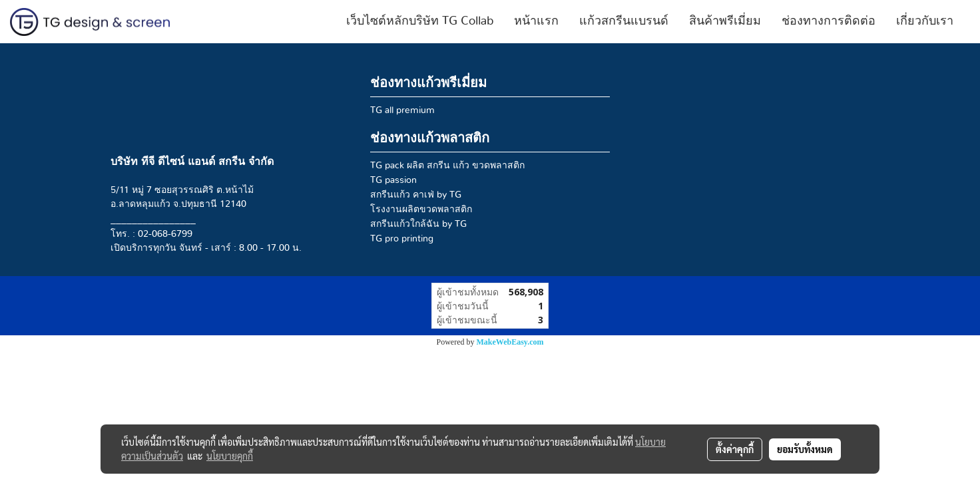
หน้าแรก (536, 21)
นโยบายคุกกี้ (230, 456)
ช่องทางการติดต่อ (829, 21)
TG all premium (402, 110)
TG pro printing (402, 239)
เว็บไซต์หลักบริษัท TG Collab (420, 21)
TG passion (393, 180)
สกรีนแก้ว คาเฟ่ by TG (416, 195)
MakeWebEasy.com (510, 342)
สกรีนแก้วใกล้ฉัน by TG (418, 224)
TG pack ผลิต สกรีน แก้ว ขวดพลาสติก (447, 166)
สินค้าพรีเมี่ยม (725, 21)
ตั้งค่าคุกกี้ (735, 449)
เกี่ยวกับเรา (925, 21)
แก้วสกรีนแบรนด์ (624, 21)
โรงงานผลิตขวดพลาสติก (421, 210)
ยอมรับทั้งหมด (805, 449)
